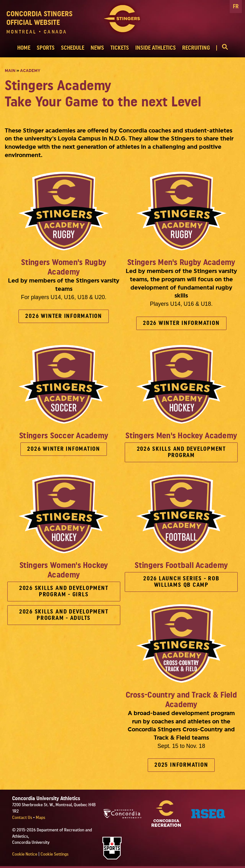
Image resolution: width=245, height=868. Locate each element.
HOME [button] (24, 48)
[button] (222, 48)
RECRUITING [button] (196, 48)
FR (236, 7)
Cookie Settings (55, 854)
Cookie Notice (25, 854)
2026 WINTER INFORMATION (63, 316)
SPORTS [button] (46, 48)
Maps (41, 818)
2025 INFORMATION (181, 765)
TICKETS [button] (120, 48)
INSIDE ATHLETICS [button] (156, 48)
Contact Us (23, 818)
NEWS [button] (97, 48)
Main (10, 71)
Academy (30, 71)
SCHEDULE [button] (73, 48)
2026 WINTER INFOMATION (64, 449)
